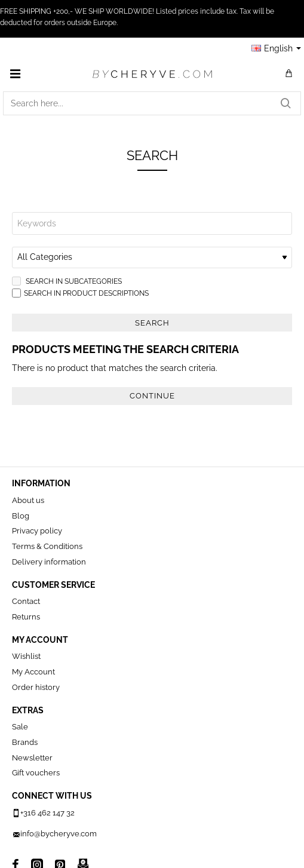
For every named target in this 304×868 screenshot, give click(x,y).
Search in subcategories (67, 281)
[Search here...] (285, 103)
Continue (152, 396)
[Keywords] (152, 223)
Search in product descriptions (80, 293)
